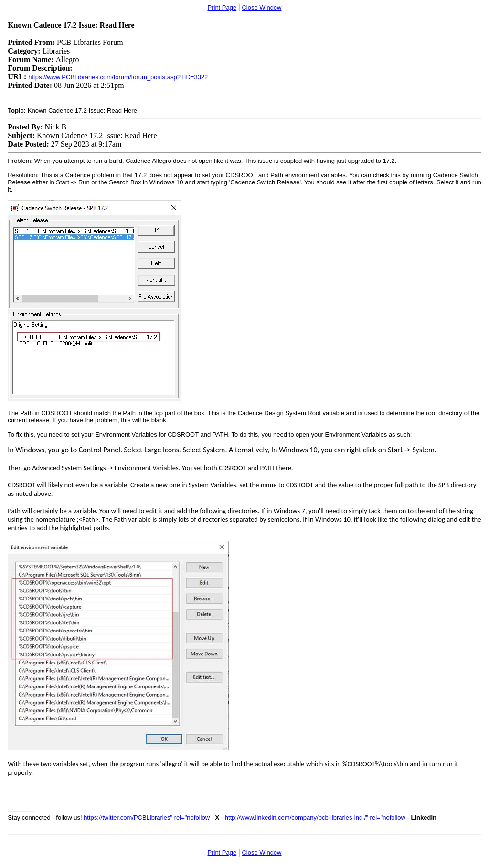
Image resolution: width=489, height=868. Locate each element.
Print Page (222, 7)
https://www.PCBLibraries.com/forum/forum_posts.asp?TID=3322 (118, 77)
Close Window (261, 7)
